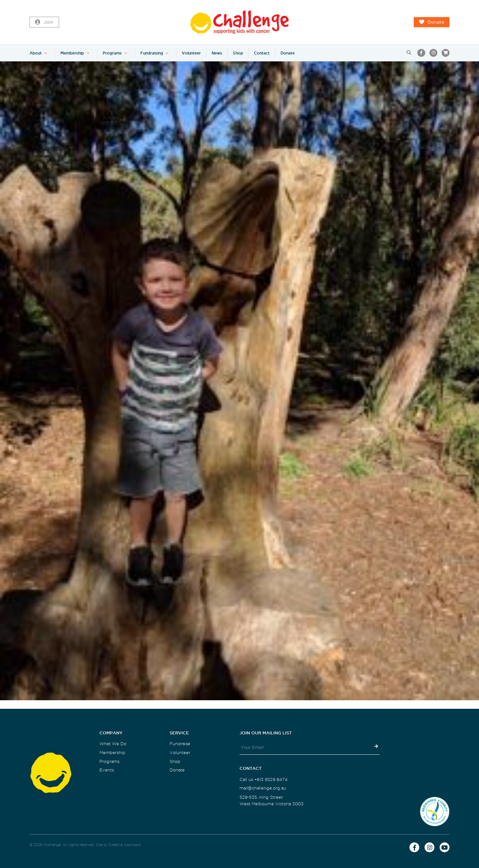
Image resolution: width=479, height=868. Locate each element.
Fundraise (180, 744)
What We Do (113, 744)
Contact (262, 53)
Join (44, 22)
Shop (238, 53)
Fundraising (152, 53)
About (36, 53)
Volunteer (191, 53)
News (217, 53)
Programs (112, 53)
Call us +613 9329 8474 (264, 780)
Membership (72, 53)
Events (107, 770)
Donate (432, 22)
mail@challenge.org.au (263, 788)
